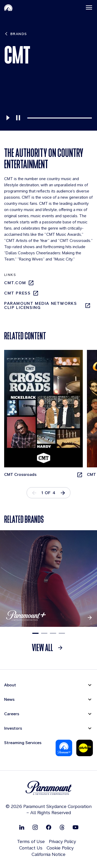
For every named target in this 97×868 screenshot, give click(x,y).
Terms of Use (31, 841)
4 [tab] (62, 633)
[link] (49, 648)
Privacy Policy (62, 841)
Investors (13, 728)
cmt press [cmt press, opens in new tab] (21, 293)
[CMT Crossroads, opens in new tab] (43, 414)
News (9, 699)
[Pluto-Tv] (85, 748)
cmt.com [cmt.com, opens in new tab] (19, 283)
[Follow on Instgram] (35, 827)
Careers (12, 714)
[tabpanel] (46, 414)
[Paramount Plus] (64, 748)
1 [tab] (35, 633)
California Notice (48, 854)
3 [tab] (53, 633)
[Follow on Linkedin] (22, 827)
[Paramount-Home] (8, 7)
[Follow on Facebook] (49, 827)
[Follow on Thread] (62, 827)
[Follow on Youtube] (76, 827)
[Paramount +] (48, 579)
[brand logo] (49, 788)
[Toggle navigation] (89, 7)
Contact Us (31, 848)
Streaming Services (23, 743)
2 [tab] (44, 633)
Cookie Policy (60, 848)
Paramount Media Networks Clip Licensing (47, 306)
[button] (63, 493)
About (10, 685)
